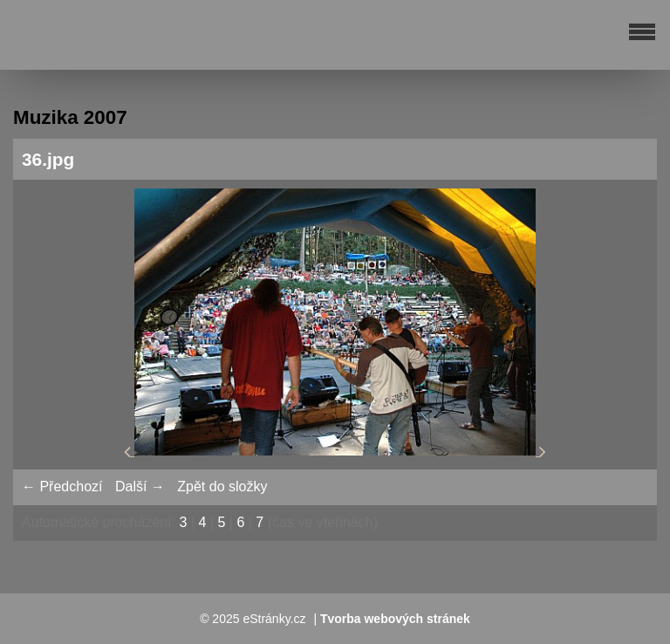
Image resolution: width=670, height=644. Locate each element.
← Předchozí (62, 486)
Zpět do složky (222, 486)
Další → (140, 486)
